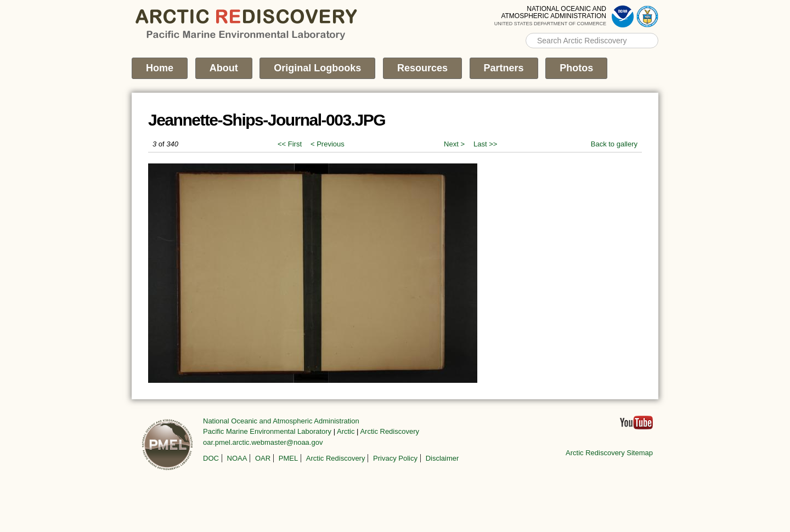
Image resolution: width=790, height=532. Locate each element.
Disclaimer (442, 458)
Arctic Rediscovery (390, 431)
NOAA (237, 458)
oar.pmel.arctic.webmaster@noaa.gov (263, 442)
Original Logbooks (317, 68)
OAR (263, 458)
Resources (422, 68)
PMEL (288, 458)
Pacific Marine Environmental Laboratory (267, 431)
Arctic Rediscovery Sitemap (609, 453)
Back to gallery (614, 144)
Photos (576, 68)
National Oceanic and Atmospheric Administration (281, 421)
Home (160, 68)
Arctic (346, 431)
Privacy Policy (395, 458)
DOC (211, 458)
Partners (504, 68)
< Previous (328, 144)
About (224, 68)
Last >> (485, 144)
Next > (454, 144)
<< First (290, 144)
